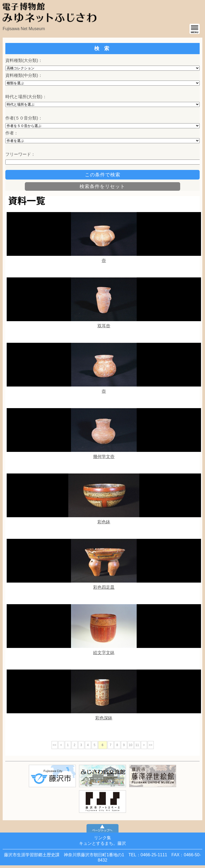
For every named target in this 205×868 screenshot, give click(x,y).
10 (130, 745)
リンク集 (102, 838)
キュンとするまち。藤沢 (102, 843)
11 (137, 745)
